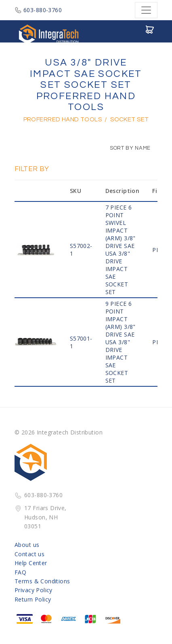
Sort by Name (126, 148)
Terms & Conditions (42, 581)
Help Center (31, 563)
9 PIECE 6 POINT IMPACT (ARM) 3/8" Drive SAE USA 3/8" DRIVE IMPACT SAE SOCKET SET (121, 342)
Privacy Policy (34, 590)
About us (27, 545)
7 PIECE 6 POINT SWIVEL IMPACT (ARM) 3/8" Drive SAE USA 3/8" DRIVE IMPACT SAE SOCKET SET (121, 250)
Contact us (29, 554)
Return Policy (33, 599)
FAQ (20, 572)
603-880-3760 (38, 10)
